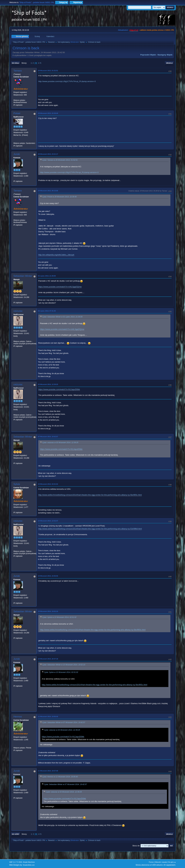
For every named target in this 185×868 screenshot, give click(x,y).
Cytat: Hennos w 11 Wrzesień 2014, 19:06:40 (60, 777)
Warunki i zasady (161, 862)
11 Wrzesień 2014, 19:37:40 (48, 771)
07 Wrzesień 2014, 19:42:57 (48, 437)
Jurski (17, 154)
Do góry (16, 834)
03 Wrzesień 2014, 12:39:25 (48, 384)
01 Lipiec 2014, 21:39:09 (47, 276)
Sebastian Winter (23, 276)
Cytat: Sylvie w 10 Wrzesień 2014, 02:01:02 (59, 617)
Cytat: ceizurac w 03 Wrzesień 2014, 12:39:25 (60, 443)
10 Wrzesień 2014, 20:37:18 (48, 659)
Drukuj (169, 63)
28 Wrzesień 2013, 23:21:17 (48, 154)
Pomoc (151, 862)
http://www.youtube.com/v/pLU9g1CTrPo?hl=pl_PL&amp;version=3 (67, 81)
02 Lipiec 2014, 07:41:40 (47, 311)
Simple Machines (29, 862)
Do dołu (16, 63)
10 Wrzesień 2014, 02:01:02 (48, 484)
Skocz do (136, 846)
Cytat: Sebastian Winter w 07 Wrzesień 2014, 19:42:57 (64, 722)
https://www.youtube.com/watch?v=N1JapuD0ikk (59, 389)
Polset (17, 113)
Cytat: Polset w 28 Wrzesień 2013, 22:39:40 (59, 197)
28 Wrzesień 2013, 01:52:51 (48, 71)
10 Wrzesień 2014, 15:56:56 (48, 576)
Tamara (18, 71)
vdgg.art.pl (134, 30)
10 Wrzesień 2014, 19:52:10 (48, 611)
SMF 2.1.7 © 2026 (16, 862)
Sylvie (82, 42)
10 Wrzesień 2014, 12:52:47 (48, 521)
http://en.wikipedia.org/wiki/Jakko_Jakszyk (56, 255)
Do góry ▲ (172, 862)
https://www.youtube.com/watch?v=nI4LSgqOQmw (60, 287)
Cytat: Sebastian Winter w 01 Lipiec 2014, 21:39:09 (62, 317)
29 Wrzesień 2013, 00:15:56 (48, 191)
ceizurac (18, 311)
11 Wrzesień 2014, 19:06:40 (48, 717)
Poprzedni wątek (148, 55)
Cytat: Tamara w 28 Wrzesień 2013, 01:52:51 (60, 160)
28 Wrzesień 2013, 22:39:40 (48, 113)
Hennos (18, 717)
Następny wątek (165, 55)
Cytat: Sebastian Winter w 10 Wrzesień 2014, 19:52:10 (64, 665)
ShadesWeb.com (29, 865)
